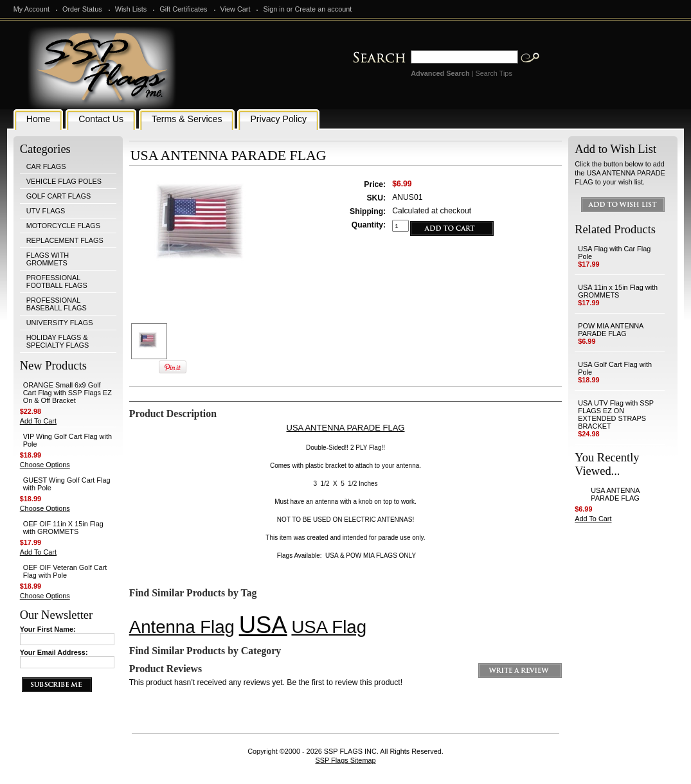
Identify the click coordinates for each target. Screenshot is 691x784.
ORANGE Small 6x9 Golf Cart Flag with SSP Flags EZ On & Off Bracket (67, 393)
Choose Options (45, 465)
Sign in (274, 9)
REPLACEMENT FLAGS (65, 240)
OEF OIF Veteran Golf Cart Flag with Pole (65, 571)
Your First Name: (48, 629)
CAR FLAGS (46, 166)
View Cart (236, 9)
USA (263, 625)
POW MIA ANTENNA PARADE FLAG (611, 330)
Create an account (323, 9)
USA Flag (329, 627)
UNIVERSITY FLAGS (60, 323)
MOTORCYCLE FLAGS (63, 226)
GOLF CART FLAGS (59, 196)
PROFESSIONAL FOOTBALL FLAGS (57, 281)
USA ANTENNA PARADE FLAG (615, 494)
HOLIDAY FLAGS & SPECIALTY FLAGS (58, 341)
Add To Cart (38, 421)
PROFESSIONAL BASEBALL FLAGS (57, 304)
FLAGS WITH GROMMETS (48, 259)
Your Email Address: (54, 652)
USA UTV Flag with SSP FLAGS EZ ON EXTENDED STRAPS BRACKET (616, 414)
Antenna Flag (182, 627)
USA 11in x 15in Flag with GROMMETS (618, 291)
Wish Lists (131, 9)
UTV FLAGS (46, 211)
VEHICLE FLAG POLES (64, 181)
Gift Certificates (183, 9)
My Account (31, 9)
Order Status (82, 9)
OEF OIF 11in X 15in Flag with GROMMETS (63, 528)
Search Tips (493, 73)
